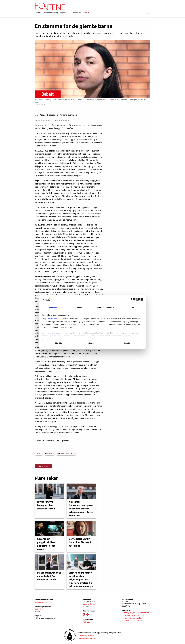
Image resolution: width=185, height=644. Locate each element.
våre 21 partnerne (55, 319)
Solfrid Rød (39, 609)
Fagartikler (65, 13)
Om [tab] (132, 307)
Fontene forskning (50, 13)
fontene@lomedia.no (43, 602)
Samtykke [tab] (53, 307)
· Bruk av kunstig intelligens (133, 615)
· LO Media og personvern (132, 621)
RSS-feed (86, 622)
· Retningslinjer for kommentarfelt (136, 613)
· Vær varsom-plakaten (87, 638)
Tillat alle (126, 343)
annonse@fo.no (89, 604)
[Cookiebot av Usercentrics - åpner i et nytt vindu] (133, 300)
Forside (38, 13)
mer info (52, 333)
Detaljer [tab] (79, 307)
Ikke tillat (59, 343)
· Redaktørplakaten (86, 636)
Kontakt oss (77, 13)
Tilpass (93, 343)
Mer (86, 13)
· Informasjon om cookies (132, 618)
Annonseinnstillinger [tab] (106, 307)
